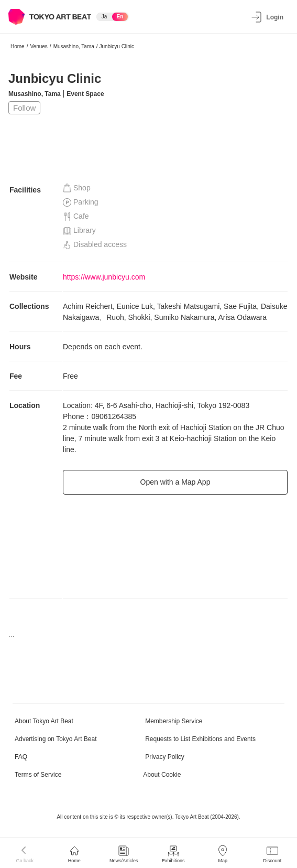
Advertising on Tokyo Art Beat (56, 739)
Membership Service (174, 721)
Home (18, 46)
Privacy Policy (165, 757)
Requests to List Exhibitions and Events (200, 739)
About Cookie (162, 775)
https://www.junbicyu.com (104, 277)
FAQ (21, 757)
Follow (24, 108)
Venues (38, 46)
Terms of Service (38, 775)
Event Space (85, 94)
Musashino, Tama (74, 46)
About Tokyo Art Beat (44, 721)
